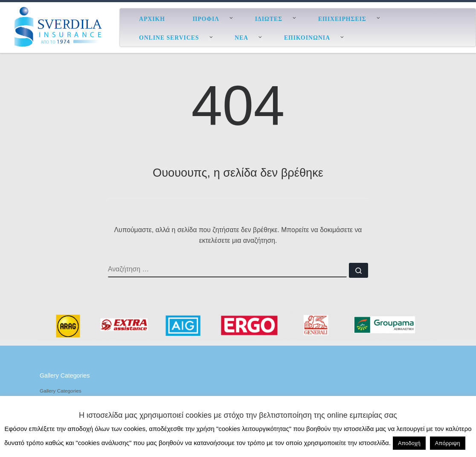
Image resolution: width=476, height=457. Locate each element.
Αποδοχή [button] (409, 443)
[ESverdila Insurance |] (60, 27)
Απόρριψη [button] (448, 443)
